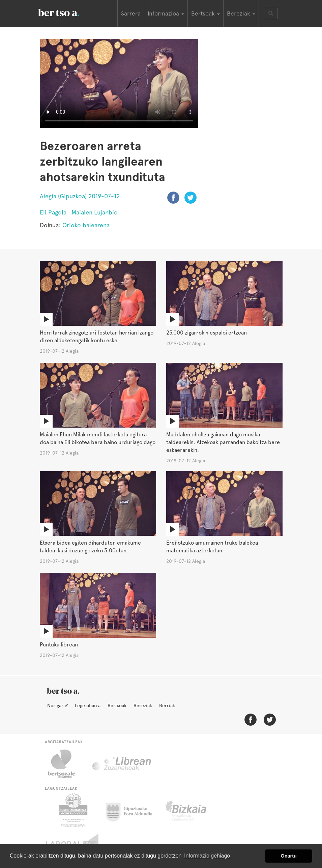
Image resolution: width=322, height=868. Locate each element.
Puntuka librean (59, 645)
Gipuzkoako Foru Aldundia (133, 810)
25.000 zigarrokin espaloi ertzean (207, 333)
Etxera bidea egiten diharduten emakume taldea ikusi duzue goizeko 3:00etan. (90, 547)
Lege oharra (88, 705)
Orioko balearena (86, 225)
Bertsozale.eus (66, 764)
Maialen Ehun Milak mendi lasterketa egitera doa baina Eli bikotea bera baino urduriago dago (98, 438)
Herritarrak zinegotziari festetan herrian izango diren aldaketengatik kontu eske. (97, 337)
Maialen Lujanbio (95, 212)
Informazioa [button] (166, 13)
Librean (122, 764)
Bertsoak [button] (206, 13)
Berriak (167, 705)
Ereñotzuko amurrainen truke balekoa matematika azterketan (212, 547)
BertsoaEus (68, 12)
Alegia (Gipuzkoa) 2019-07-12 (80, 196)
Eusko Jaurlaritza (73, 810)
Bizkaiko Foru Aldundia (193, 810)
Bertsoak (117, 705)
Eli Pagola (53, 212)
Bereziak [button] (241, 13)
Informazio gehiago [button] (207, 856)
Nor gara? (57, 705)
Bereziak (143, 705)
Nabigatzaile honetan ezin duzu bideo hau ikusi (119, 84)
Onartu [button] (289, 856)
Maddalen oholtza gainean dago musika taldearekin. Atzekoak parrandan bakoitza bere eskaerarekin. (223, 442)
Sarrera (131, 13)
